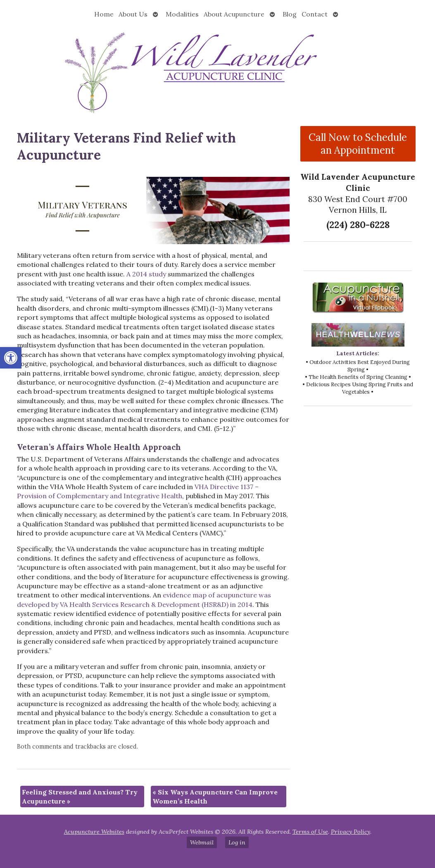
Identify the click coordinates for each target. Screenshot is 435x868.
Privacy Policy (351, 832)
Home (104, 14)
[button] (11, 358)
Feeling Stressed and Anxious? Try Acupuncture (80, 797)
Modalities (182, 14)
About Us (133, 14)
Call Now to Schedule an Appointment (358, 144)
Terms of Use (310, 832)
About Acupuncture (234, 14)
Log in (237, 842)
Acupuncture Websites (94, 832)
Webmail (202, 842)
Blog (290, 14)
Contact (315, 14)
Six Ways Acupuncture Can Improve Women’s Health (215, 797)
